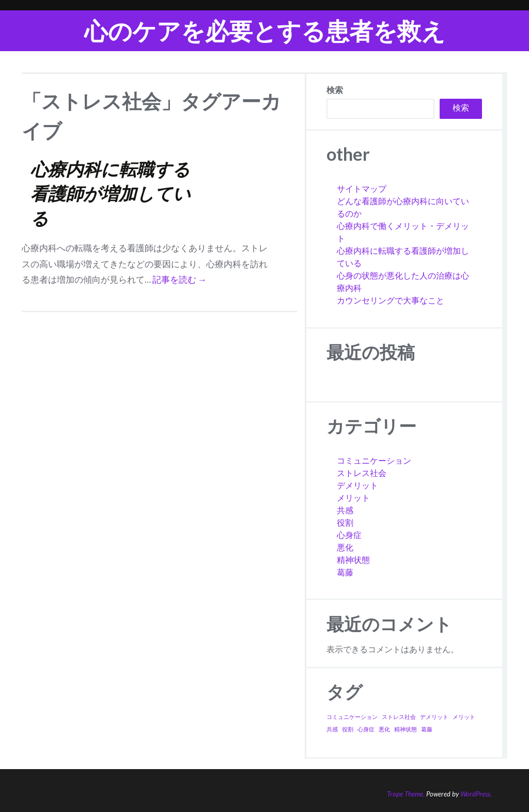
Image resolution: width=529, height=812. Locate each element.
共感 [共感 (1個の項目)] (332, 729)
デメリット (357, 485)
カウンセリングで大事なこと (391, 300)
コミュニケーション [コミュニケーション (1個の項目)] (352, 717)
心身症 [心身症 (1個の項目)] (366, 729)
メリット (353, 497)
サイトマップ (362, 188)
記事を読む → (180, 279)
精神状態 (353, 560)
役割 (345, 522)
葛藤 (345, 572)
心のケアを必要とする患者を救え (265, 31)
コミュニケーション (374, 460)
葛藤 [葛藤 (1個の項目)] (427, 729)
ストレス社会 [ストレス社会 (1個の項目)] (399, 717)
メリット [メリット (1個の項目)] (464, 717)
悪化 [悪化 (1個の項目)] (384, 729)
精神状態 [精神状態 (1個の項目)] (406, 729)
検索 (335, 90)
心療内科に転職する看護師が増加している (111, 193)
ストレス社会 (362, 473)
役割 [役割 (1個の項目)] (348, 729)
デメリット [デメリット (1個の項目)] (434, 717)
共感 (345, 510)
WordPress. (476, 794)
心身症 (349, 535)
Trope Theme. (406, 794)
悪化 (345, 547)
